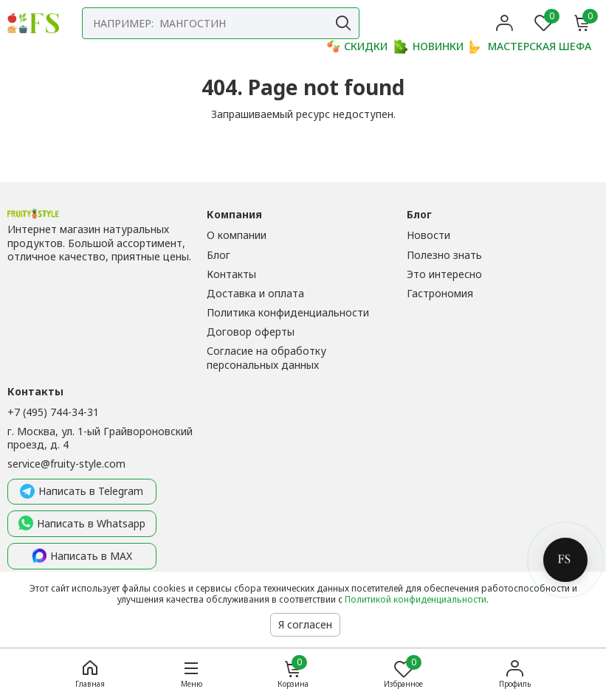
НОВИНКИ (429, 46)
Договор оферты (251, 332)
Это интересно (444, 274)
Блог (218, 255)
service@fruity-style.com (66, 464)
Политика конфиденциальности (288, 312)
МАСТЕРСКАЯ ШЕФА (530, 46)
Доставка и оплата (255, 293)
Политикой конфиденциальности (416, 599)
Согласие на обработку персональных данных (266, 357)
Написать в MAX (82, 556)
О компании (237, 235)
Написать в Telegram (82, 492)
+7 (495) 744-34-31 (53, 412)
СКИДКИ (357, 46)
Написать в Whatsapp (82, 524)
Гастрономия (440, 293)
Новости (428, 235)
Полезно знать (444, 255)
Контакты (231, 274)
